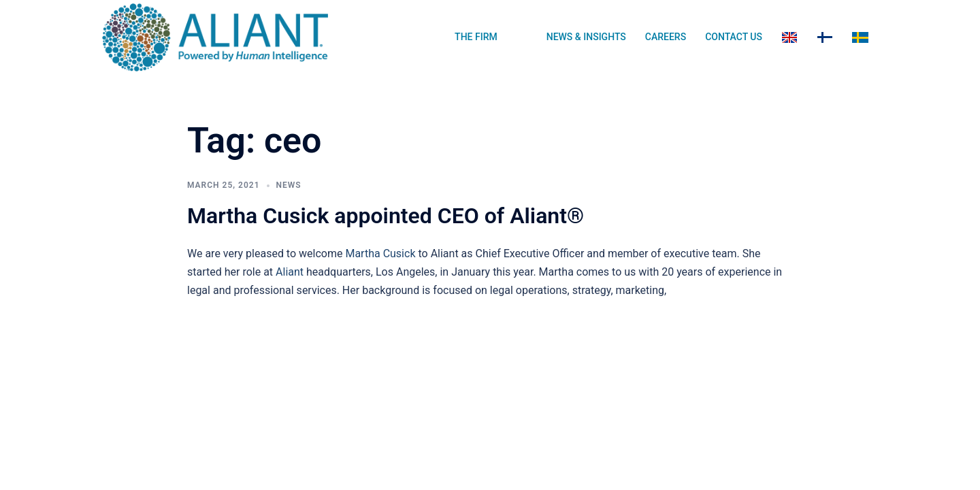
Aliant (290, 272)
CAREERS (666, 37)
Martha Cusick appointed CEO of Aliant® (386, 216)
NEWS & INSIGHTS (586, 37)
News (289, 185)
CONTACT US (734, 37)
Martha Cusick (380, 254)
